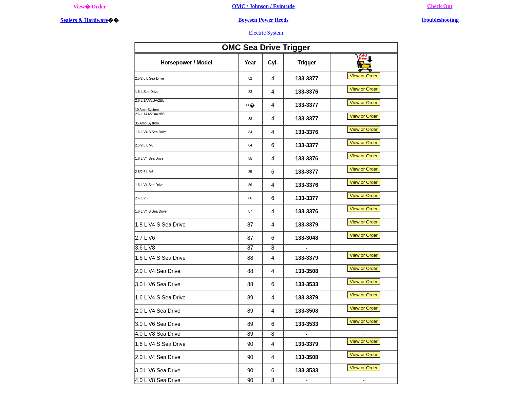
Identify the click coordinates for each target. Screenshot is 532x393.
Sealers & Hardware (84, 20)
